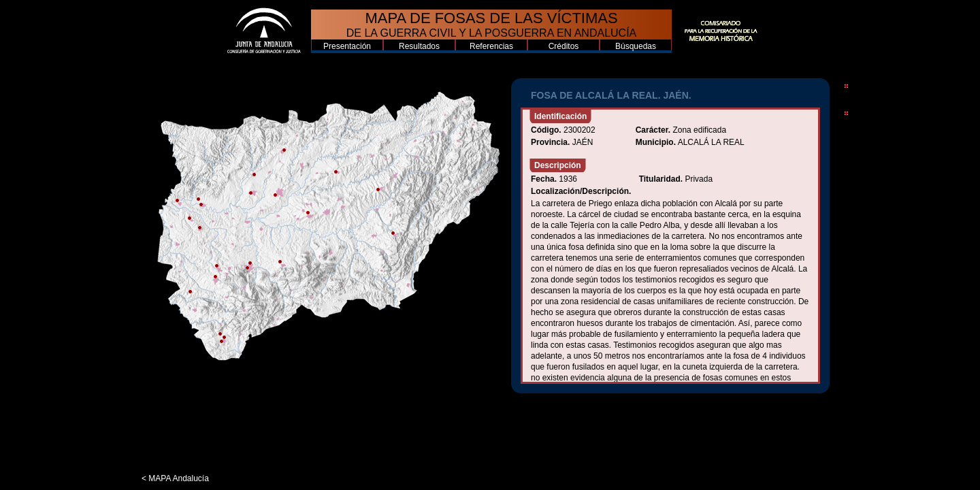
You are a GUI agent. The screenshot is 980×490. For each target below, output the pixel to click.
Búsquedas (636, 46)
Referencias (491, 46)
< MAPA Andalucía (175, 478)
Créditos (564, 46)
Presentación (347, 46)
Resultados (419, 46)
